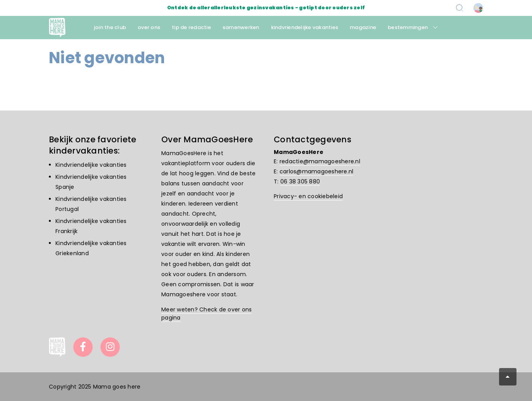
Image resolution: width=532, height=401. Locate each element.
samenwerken (241, 27)
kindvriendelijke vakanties (305, 27)
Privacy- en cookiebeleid (308, 196)
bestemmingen (408, 27)
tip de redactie (191, 27)
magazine (363, 27)
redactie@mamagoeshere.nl (320, 161)
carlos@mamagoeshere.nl (317, 171)
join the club (110, 27)
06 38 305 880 (300, 181)
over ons (149, 27)
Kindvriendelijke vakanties (91, 165)
